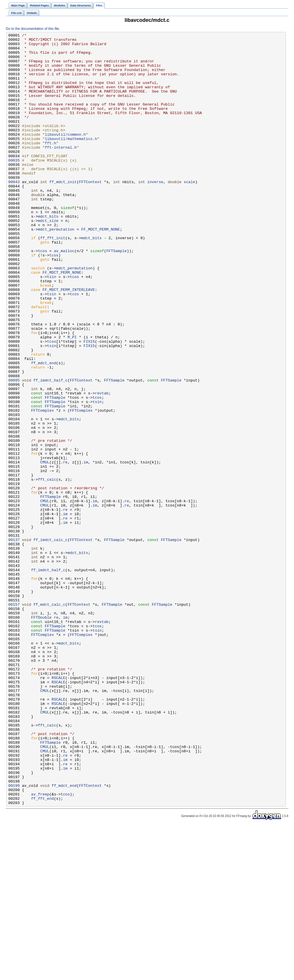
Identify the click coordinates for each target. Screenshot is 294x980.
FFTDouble (41, 734)
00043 (14, 212)
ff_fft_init (53, 279)
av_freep (40, 947)
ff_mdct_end (43, 429)
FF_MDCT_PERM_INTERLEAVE (69, 341)
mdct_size (48, 258)
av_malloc (64, 295)
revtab (102, 465)
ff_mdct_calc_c (49, 719)
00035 (14, 186)
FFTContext (90, 212)
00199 (14, 936)
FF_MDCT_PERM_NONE (101, 269)
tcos (42, 295)
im (86, 548)
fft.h (51, 165)
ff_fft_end (42, 952)
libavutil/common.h (65, 155)
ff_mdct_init (63, 212)
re (65, 548)
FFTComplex (42, 486)
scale (189, 212)
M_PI (72, 398)
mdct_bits (48, 253)
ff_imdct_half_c (50, 450)
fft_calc (47, 569)
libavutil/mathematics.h (71, 160)
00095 (14, 450)
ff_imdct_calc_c (50, 641)
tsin (52, 326)
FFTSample (116, 295)
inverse (155, 212)
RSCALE (59, 807)
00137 (14, 641)
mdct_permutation (56, 269)
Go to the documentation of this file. (33, 29)
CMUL (45, 548)
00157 (14, 719)
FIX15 (89, 403)
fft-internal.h (61, 170)
